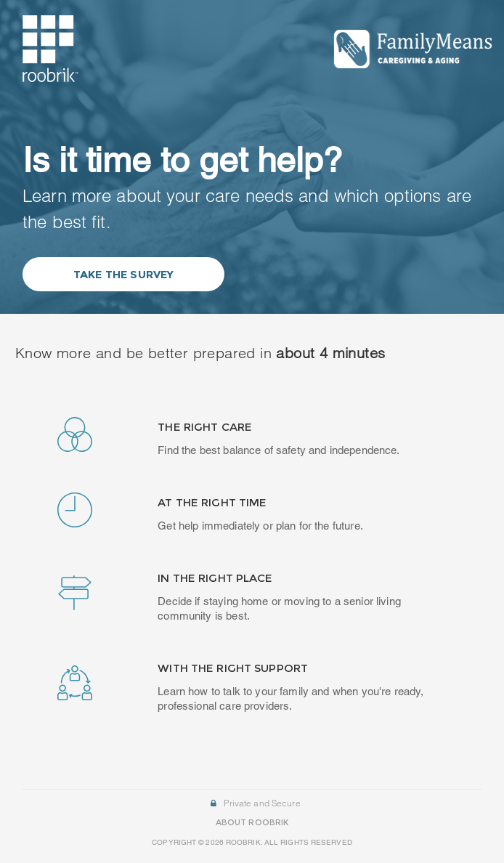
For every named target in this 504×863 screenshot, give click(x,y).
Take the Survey (123, 274)
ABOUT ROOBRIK (252, 822)
